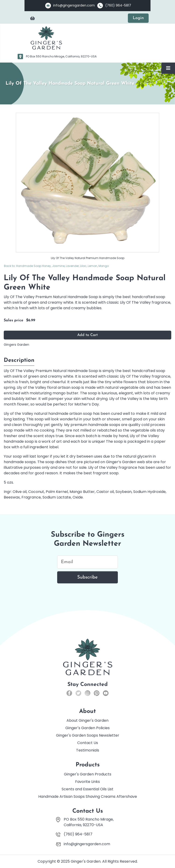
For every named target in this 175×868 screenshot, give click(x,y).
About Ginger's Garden (87, 720)
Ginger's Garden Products (88, 774)
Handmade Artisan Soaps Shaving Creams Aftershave (88, 796)
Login (138, 18)
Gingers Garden (16, 345)
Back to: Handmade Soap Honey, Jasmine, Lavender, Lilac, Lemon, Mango (56, 266)
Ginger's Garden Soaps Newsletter (88, 735)
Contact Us (88, 743)
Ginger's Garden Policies (87, 728)
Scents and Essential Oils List (87, 789)
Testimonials (88, 750)
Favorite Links (87, 782)
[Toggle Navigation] (168, 68)
